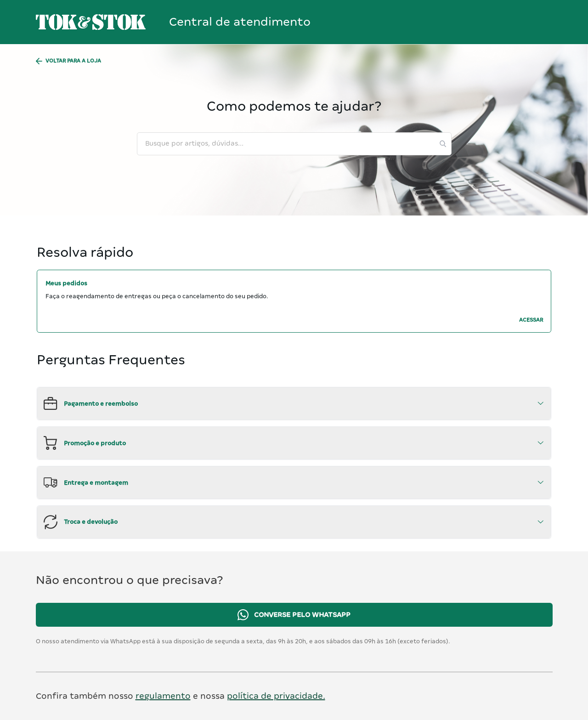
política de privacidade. (276, 696)
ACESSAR (531, 320)
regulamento (163, 696)
